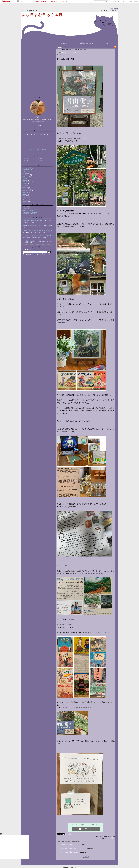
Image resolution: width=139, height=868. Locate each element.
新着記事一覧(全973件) (86, 43)
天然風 (24, 226)
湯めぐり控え (26, 199)
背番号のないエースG (28, 221)
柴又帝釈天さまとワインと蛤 (30, 212)
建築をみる (25, 187)
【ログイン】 (114, 11)
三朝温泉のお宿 (27, 209)
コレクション (26, 189)
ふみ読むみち (26, 198)
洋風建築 (25, 184)
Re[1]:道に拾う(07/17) (33, 226)
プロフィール (34, 11)
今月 (38, 149)
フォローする (38, 126)
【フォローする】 (105, 11)
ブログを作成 (129, 1)
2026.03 (26, 162)
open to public (26, 175)
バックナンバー (38, 156)
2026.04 (26, 160)
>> (116, 1)
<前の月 (31, 149)
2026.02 (40, 159)
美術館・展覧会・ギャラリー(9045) (69, 52)
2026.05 (26, 159)
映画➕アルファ (27, 177)
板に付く (25, 185)
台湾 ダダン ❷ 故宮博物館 (69, 852)
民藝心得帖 (25, 201)
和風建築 (25, 180)
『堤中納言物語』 (27, 207)
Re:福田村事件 (40, 221)
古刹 (24, 171)
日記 (28, 11)
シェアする (68, 834)
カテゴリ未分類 (27, 168)
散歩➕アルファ (27, 182)
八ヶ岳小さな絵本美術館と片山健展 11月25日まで (71, 50)
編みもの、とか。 (27, 191)
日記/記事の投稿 (38, 204)
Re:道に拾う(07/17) (34, 241)
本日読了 (25, 178)
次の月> (44, 149)
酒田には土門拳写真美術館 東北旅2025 (72, 848)
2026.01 (40, 160)
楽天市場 (136, 1)
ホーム (24, 11)
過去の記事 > (109, 43)
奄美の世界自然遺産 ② (29, 214)
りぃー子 (25, 236)
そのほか (21, 1)
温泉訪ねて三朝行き (28, 210)
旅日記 (24, 196)
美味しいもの (26, 192)
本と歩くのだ (26, 173)
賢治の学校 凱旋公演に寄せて (70, 844)
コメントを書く (110, 838)
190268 (113, 9)
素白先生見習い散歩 (28, 170)
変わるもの (25, 194)
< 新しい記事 (63, 43)
